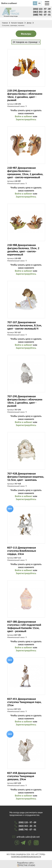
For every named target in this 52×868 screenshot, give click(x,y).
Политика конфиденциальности (26, 857)
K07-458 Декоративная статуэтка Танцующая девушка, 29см (22, 776)
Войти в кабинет (24, 116)
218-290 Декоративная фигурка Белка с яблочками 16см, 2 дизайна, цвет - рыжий (25, 95)
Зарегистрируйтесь (26, 119)
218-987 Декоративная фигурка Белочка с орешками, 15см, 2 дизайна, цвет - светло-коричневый (25, 173)
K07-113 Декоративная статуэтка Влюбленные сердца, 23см (22, 551)
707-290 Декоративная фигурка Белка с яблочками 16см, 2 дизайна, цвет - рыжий (25, 401)
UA (39, 3)
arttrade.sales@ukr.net (28, 837)
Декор (29, 23)
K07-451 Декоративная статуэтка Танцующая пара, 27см (24, 702)
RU (35, 3)
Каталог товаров (17, 23)
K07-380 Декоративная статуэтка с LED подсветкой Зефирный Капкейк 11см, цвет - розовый (24, 626)
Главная (5, 23)
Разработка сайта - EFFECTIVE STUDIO (26, 864)
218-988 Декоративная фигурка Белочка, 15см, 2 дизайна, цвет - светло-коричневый (23, 250)
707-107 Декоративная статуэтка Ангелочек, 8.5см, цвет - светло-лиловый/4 (25, 325)
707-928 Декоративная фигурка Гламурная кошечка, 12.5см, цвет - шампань (26, 477)
